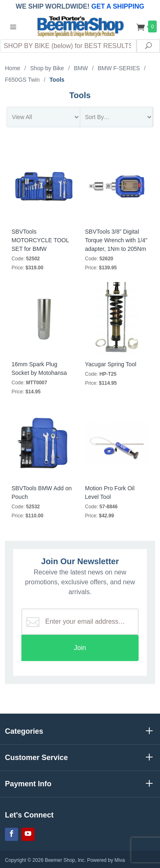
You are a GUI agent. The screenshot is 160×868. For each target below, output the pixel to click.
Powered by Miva (106, 860)
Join (80, 648)
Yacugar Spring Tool (111, 364)
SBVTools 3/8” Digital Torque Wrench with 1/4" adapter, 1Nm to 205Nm (116, 240)
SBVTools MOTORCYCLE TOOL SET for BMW (40, 240)
